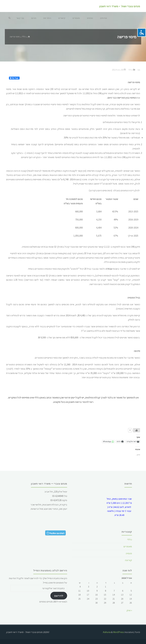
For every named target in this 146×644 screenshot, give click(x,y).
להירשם (59, 596)
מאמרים (128, 546)
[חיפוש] (9, 18)
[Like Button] (136, 430)
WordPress (119, 632)
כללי (24, 37)
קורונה (128, 560)
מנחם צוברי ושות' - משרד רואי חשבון (120, 6)
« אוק (129, 610)
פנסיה (129, 553)
